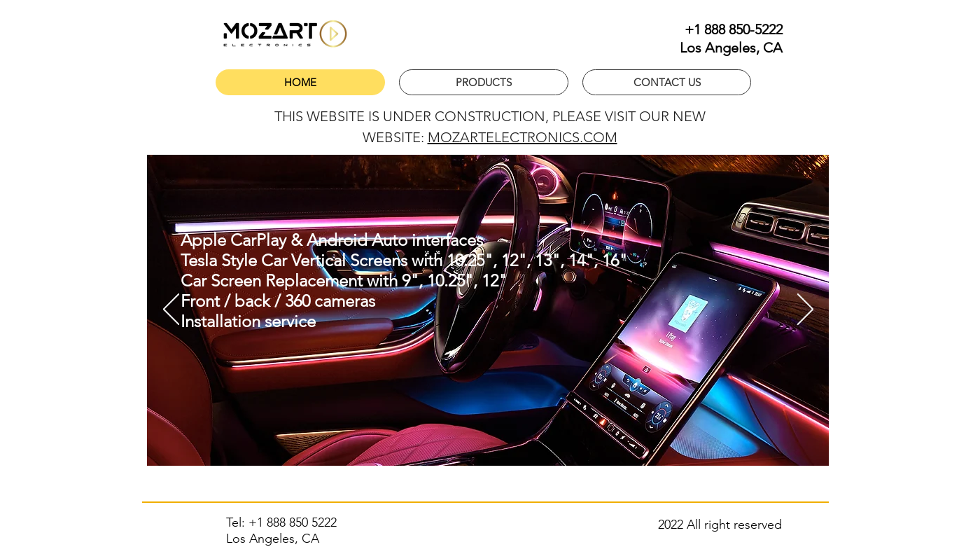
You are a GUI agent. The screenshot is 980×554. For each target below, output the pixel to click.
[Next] (805, 310)
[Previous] (171, 310)
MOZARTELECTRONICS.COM (523, 137)
